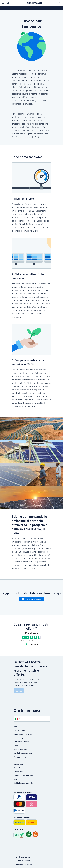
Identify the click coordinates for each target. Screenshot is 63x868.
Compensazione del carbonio (26, 775)
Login (16, 745)
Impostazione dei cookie (23, 864)
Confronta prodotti (21, 742)
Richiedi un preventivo (23, 753)
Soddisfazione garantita (23, 783)
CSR (15, 779)
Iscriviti (19, 691)
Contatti (17, 768)
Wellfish (38, 120)
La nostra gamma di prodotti (25, 738)
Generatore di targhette (23, 734)
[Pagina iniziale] (32, 710)
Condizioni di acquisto (22, 861)
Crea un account (20, 749)
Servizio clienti (20, 757)
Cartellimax (18, 771)
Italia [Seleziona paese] (19, 719)
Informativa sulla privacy (22, 857)
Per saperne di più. (26, 685)
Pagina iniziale (19, 730)
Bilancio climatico (32, 599)
